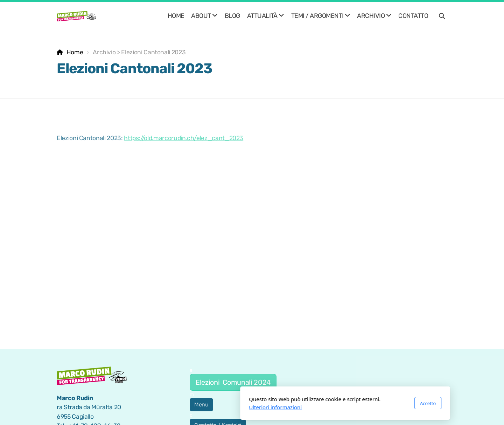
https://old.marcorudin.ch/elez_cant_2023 (184, 138)
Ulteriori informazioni (182, 407)
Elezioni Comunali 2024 (233, 382)
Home (75, 52)
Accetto (335, 403)
